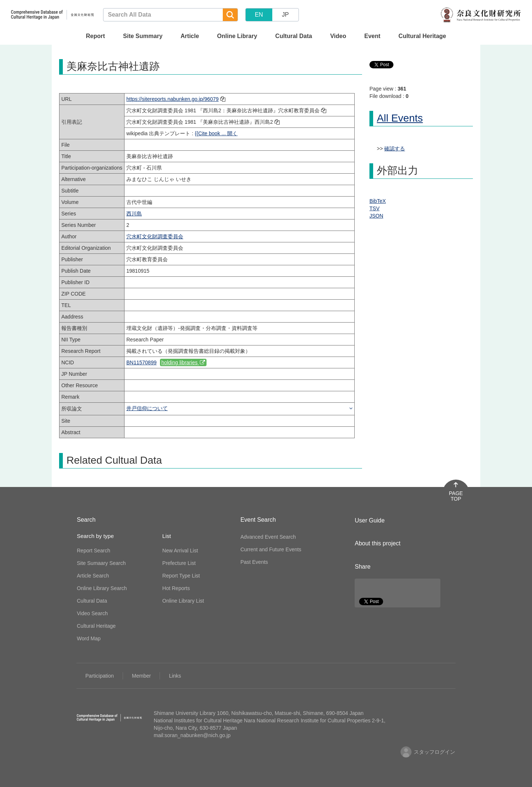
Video (338, 36)
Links (175, 676)
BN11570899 (141, 362)
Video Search (92, 613)
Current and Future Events (271, 549)
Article (190, 36)
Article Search (93, 576)
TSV (374, 208)
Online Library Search (102, 588)
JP (285, 15)
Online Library (237, 36)
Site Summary (143, 36)
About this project (378, 543)
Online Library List (183, 601)
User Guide (370, 520)
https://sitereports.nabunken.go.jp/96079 (173, 99)
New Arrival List (180, 551)
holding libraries (183, 362)
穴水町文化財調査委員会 (155, 236)
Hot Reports (176, 588)
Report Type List (181, 576)
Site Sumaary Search (101, 563)
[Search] (230, 15)
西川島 (134, 214)
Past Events (254, 562)
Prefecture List (179, 563)
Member (141, 676)
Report (95, 36)
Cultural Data (294, 36)
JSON (376, 216)
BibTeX (378, 201)
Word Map (89, 638)
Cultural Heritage (422, 36)
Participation (100, 676)
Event (372, 36)
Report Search (93, 551)
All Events (400, 118)
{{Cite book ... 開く (216, 133)
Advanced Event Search (268, 537)
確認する (395, 149)
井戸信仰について (147, 408)
